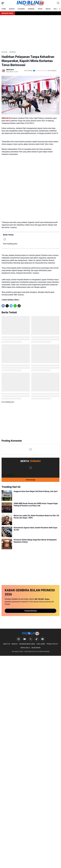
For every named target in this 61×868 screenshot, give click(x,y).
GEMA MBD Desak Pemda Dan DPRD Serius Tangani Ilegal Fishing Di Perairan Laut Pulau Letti (36, 505)
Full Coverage (31, 480)
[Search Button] (58, 3)
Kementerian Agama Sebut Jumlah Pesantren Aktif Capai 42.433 (35, 529)
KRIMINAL (31, 9)
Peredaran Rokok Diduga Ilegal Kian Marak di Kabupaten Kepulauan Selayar (35, 541)
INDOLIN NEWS (44, 651)
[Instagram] (19, 639)
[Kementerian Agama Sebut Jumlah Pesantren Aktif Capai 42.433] (7, 532)
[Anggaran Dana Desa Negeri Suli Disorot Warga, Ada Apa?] (7, 496)
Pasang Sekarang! (31, 611)
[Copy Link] (19, 306)
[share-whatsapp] (23, 306)
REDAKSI (14, 644)
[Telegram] (11, 306)
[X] (7, 306)
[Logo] (30, 634)
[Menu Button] (3, 3)
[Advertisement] (30, 33)
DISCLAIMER (41, 644)
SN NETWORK (36, 648)
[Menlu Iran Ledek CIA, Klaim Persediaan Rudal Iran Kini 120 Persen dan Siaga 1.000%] (7, 520)
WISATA (48, 9)
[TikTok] (37, 639)
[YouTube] (25, 639)
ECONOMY (21, 9)
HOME (4, 9)
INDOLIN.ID (32, 651)
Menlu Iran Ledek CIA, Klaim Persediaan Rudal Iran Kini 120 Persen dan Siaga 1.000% (36, 517)
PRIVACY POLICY (52, 644)
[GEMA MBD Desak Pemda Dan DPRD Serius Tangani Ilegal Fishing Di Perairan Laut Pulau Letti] (7, 508)
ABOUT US (7, 644)
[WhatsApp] (15, 306)
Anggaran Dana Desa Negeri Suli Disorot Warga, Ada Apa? (36, 491)
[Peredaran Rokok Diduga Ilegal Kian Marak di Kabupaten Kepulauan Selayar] (7, 544)
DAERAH (12, 9)
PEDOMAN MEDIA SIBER (27, 644)
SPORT (40, 9)
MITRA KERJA (25, 648)
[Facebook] (3, 306)
